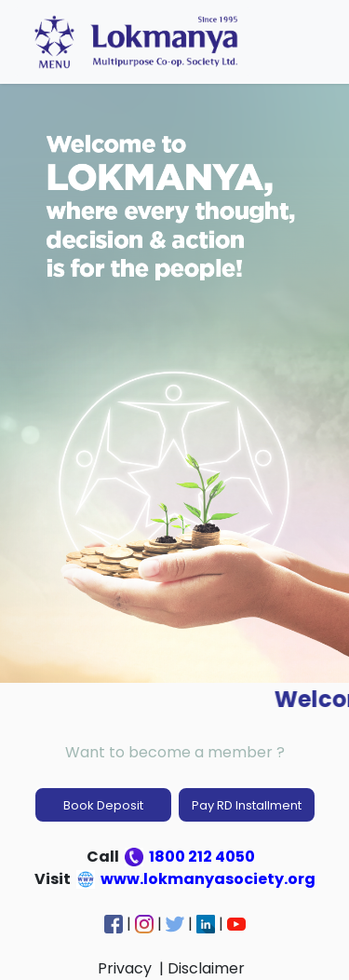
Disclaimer (208, 968)
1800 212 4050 (191, 857)
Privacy (127, 968)
